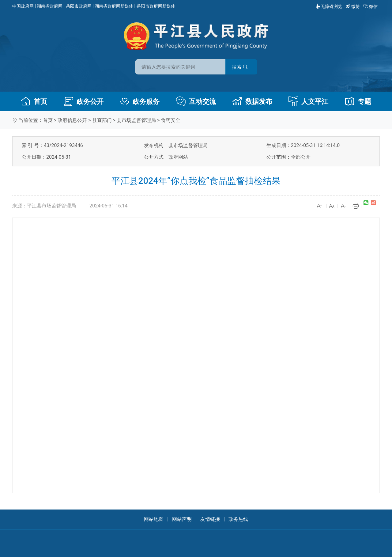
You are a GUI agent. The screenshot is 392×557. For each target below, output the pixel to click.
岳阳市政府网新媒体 (156, 6)
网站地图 (154, 519)
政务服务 (140, 101)
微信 (371, 6)
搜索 (240, 67)
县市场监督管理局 (136, 120)
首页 (34, 101)
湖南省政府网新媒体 (114, 6)
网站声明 (182, 519)
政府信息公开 (72, 120)
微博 (353, 6)
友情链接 (210, 519)
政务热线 (238, 519)
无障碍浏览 (329, 6)
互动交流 (196, 101)
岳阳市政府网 (79, 6)
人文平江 (308, 101)
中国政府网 (23, 6)
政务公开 (84, 101)
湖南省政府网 (50, 6)
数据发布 (252, 101)
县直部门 (102, 120)
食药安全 (171, 120)
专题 (358, 101)
